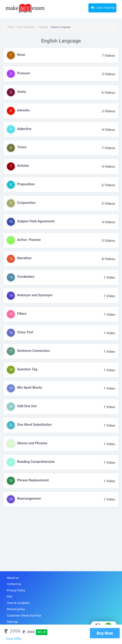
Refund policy (16, 609)
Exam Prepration (26, 27)
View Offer (14, 639)
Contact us (14, 584)
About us (13, 578)
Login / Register (102, 8)
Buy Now (105, 633)
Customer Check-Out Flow (24, 616)
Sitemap (12, 622)
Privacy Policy (16, 590)
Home (11, 27)
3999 (13, 631)
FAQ (9, 597)
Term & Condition (18, 603)
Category (43, 27)
